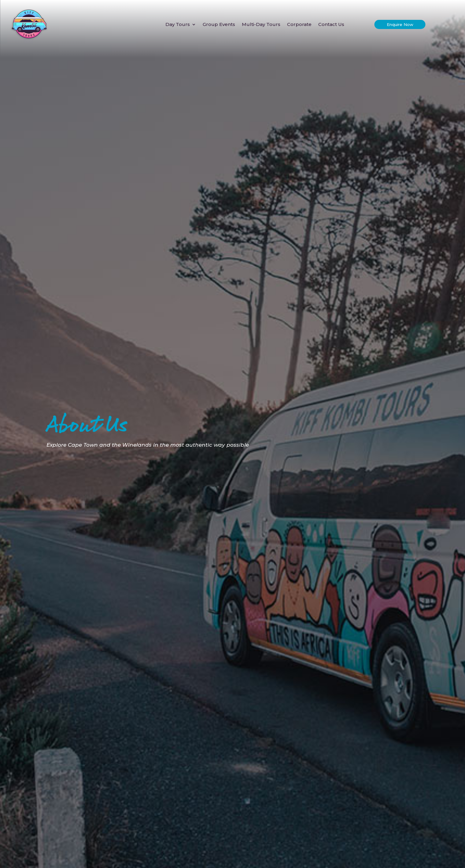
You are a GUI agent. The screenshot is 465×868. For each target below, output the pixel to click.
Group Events (219, 24)
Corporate (299, 24)
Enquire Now (400, 24)
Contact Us (331, 24)
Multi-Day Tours (261, 24)
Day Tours (178, 24)
